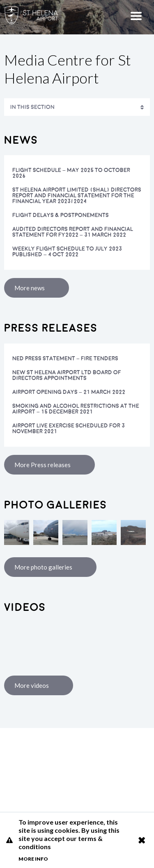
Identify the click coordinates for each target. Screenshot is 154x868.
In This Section (32, 107)
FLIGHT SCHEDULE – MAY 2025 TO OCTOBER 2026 (71, 173)
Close (141, 840)
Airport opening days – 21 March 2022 (69, 392)
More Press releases (43, 465)
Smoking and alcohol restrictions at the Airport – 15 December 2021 (76, 409)
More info (33, 859)
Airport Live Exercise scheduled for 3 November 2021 (69, 428)
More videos (32, 685)
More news (30, 288)
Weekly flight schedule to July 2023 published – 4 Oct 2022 (67, 252)
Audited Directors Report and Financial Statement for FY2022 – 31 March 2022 (73, 232)
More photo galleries (43, 567)
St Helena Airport (77, 770)
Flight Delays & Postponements (61, 215)
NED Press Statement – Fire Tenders (65, 358)
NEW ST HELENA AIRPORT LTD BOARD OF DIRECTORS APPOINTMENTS (67, 375)
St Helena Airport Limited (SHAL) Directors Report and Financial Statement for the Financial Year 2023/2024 (77, 196)
